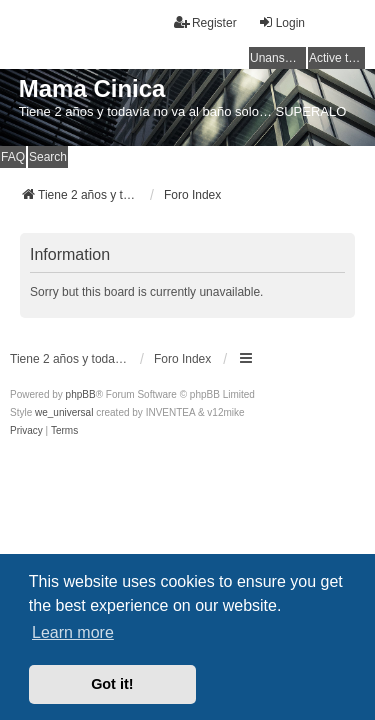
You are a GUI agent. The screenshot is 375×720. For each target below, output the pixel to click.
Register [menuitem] (205, 22)
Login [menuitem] (281, 22)
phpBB (81, 394)
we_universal (64, 412)
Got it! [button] (112, 684)
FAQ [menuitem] (13, 157)
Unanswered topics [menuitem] (278, 58)
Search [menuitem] (48, 157)
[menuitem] (26, 431)
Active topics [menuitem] (337, 58)
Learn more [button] (73, 632)
